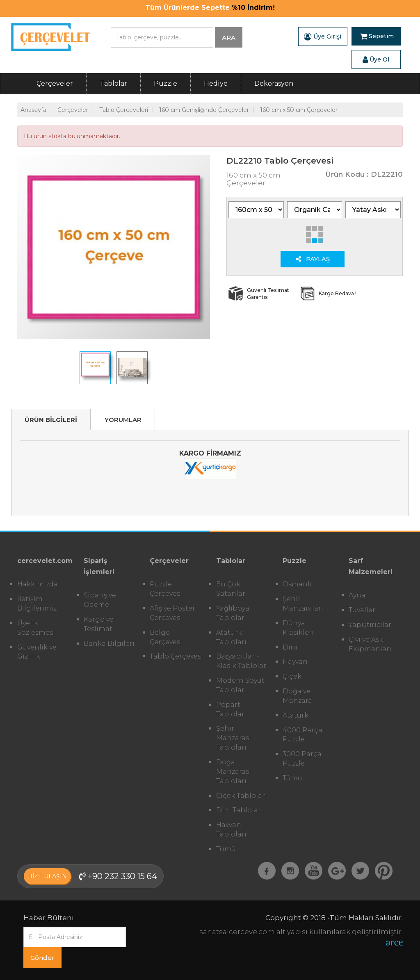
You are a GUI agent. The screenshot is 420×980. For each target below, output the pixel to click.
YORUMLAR (123, 420)
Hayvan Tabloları (231, 830)
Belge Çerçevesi (166, 637)
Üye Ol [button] (376, 59)
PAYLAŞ (313, 259)
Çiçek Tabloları (242, 796)
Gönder (42, 958)
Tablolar (113, 83)
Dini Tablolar (239, 810)
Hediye (216, 83)
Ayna (357, 595)
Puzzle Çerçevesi (166, 589)
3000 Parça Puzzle (302, 759)
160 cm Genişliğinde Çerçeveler (204, 110)
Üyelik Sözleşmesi (36, 628)
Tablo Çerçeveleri (124, 110)
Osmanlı (297, 584)
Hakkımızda (38, 584)
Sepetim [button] (377, 36)
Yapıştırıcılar (370, 625)
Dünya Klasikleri (298, 628)
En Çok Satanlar (231, 589)
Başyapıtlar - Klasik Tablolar (241, 661)
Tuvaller (362, 610)
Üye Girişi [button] (323, 36)
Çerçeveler (55, 83)
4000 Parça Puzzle (302, 735)
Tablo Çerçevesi (176, 656)
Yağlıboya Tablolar (233, 613)
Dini (290, 647)
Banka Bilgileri (109, 644)
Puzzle (165, 83)
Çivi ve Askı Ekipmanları (370, 644)
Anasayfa (33, 110)
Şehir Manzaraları (303, 604)
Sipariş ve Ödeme (100, 600)
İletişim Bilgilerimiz (37, 604)
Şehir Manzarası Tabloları (234, 738)
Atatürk (296, 715)
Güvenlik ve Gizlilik (37, 652)
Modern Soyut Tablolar (240, 685)
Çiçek (292, 676)
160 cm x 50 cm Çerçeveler (299, 110)
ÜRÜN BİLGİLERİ (51, 420)
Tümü (226, 849)
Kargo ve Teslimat (99, 624)
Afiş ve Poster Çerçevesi (172, 613)
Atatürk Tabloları (231, 637)
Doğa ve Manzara (297, 696)
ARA (229, 38)
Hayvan (295, 662)
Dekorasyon (274, 83)
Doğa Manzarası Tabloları (234, 771)
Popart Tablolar (230, 709)
